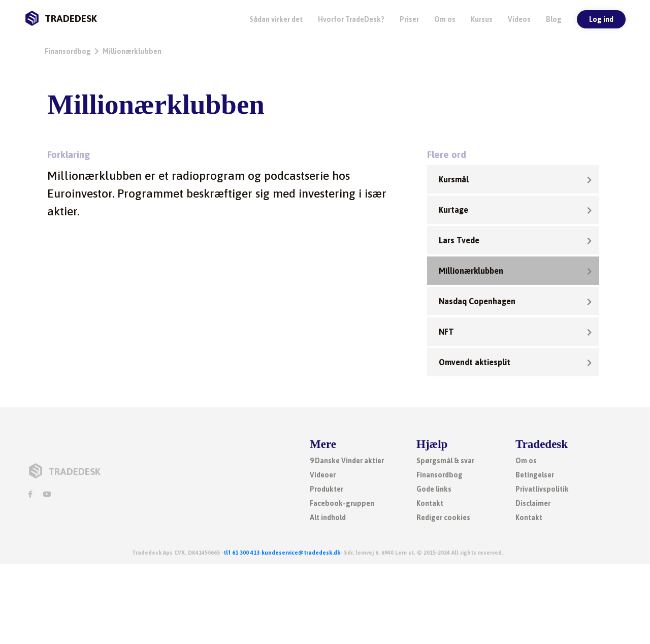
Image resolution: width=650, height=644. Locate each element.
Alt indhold (328, 518)
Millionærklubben (132, 51)
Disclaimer (533, 503)
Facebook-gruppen (342, 503)
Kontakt (430, 503)
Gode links (434, 489)
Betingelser (535, 475)
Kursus (482, 19)
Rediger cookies (443, 518)
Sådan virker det (276, 19)
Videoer (323, 475)
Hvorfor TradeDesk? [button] (351, 19)
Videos (519, 19)
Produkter (327, 489)
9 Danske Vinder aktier (347, 461)
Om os (445, 19)
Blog (554, 19)
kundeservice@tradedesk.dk (301, 553)
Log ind (601, 19)
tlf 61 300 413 (241, 553)
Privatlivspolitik (542, 489)
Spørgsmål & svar (445, 461)
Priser (409, 19)
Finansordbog (68, 51)
